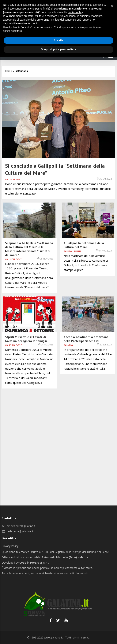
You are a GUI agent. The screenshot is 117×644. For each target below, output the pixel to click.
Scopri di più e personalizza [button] (58, 49)
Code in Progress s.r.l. (34, 563)
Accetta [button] (59, 40)
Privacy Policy (10, 546)
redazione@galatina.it (17, 531)
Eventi (19, 179)
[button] (112, 6)
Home (8, 71)
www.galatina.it (53, 637)
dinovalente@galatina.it (19, 526)
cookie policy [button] (75, 12)
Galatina (10, 345)
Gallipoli (10, 179)
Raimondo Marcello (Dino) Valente (65, 557)
